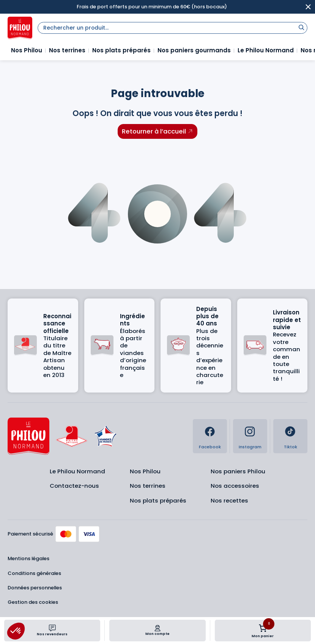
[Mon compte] (157, 628)
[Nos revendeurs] (52, 628)
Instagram (250, 447)
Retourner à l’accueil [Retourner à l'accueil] (154, 131)
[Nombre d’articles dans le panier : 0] (263, 628)
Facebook (210, 447)
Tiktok (291, 447)
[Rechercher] (301, 27)
